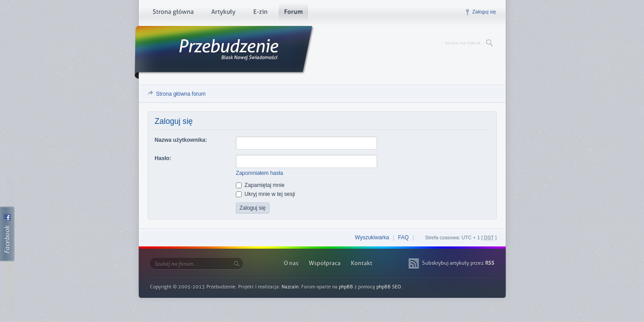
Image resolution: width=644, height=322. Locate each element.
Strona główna (173, 13)
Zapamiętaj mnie (260, 185)
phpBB (346, 287)
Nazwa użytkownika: (181, 140)
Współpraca (325, 263)
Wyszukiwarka (372, 237)
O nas (291, 263)
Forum (293, 13)
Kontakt (362, 263)
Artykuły (223, 13)
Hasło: (163, 158)
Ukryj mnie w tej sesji (265, 194)
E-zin (260, 13)
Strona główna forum (181, 94)
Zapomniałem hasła (260, 173)
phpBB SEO (389, 287)
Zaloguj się (484, 12)
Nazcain (290, 287)
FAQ (403, 237)
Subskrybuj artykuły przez (458, 263)
